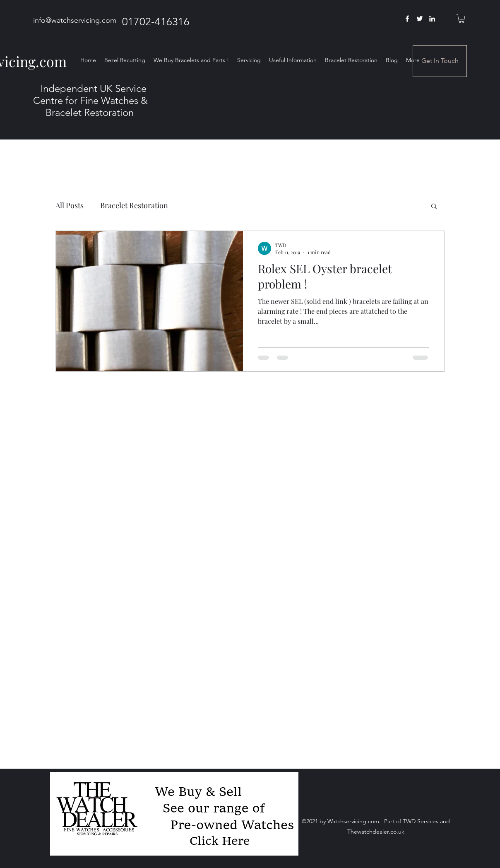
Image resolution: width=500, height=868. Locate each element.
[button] (462, 19)
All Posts (70, 205)
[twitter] (420, 19)
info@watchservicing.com (75, 20)
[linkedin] (432, 19)
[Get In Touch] (440, 61)
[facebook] (407, 19)
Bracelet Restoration (134, 205)
